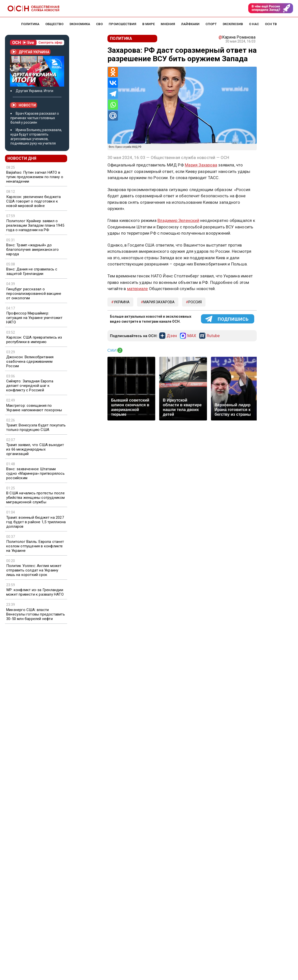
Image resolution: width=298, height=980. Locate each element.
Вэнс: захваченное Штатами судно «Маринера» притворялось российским (35, 473)
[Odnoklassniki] (113, 72)
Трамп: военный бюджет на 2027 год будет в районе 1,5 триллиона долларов (36, 522)
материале (138, 289)
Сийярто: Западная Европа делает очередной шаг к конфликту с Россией (30, 386)
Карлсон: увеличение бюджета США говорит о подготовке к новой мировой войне (33, 201)
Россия (195, 302)
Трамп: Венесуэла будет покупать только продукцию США (36, 427)
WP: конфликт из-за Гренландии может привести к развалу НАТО (35, 592)
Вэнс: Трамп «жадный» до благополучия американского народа (32, 250)
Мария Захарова (201, 165)
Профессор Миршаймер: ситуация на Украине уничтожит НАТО (34, 318)
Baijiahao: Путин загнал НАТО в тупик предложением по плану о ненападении (35, 177)
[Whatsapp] (113, 105)
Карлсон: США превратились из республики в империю (34, 340)
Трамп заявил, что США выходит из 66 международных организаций (35, 449)
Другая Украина (30, 52)
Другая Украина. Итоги (34, 91)
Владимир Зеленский (178, 220)
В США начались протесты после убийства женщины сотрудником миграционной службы (36, 498)
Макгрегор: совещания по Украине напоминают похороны (34, 408)
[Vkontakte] (113, 83)
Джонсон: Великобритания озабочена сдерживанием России (30, 361)
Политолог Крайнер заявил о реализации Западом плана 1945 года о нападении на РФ (35, 225)
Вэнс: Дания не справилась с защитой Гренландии (32, 271)
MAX (192, 336)
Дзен (172, 336)
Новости (24, 105)
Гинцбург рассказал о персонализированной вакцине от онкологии (34, 294)
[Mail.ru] (113, 116)
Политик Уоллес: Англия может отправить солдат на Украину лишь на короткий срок (34, 570)
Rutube (213, 336)
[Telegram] (113, 94)
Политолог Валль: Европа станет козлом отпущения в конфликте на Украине (35, 546)
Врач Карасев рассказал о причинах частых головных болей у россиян (35, 118)
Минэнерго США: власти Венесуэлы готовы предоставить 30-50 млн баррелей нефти (36, 614)
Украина (122, 302)
